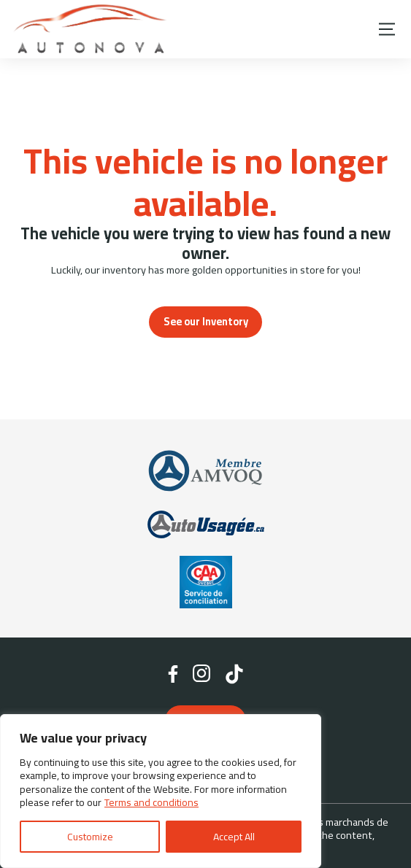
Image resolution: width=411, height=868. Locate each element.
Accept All (234, 837)
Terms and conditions (151, 802)
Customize (90, 837)
